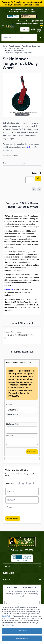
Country (9, 405)
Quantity (10, 435)
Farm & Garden (14, 46)
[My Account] (33, 29)
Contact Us (25, 29)
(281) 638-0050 (26, 550)
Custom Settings (22, 638)
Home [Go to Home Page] (5, 46)
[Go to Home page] (10, 26)
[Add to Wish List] (34, 189)
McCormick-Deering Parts (14, 48)
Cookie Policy (6, 616)
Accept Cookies (22, 631)
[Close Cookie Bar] (42, 606)
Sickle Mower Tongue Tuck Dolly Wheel (18, 53)
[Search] (40, 38)
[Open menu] (3, 26)
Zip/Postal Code (13, 424)
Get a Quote (32, 452)
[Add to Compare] (39, 189)
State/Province (12, 414)
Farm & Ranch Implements (31, 46)
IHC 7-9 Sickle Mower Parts (14, 51)
